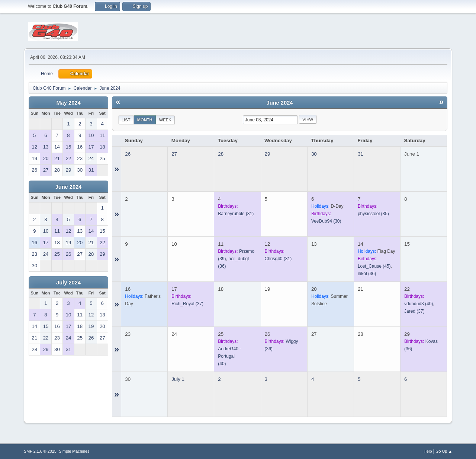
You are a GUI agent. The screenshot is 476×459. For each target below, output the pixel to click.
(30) (326, 221)
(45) (374, 266)
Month (145, 120)
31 (361, 154)
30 (314, 154)
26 (128, 154)
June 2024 (69, 187)
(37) (187, 304)
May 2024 (68, 103)
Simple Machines (74, 451)
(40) (419, 304)
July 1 (178, 379)
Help (428, 451)
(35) (373, 214)
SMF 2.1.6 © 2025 (40, 451)
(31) (236, 214)
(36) (367, 274)
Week (165, 120)
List (126, 120)
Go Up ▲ (444, 451)
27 (174, 154)
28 (221, 154)
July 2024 (68, 283)
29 (268, 154)
